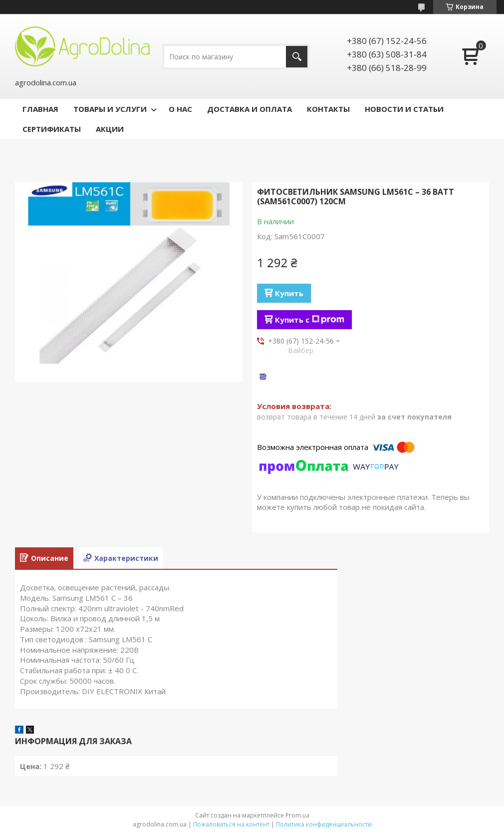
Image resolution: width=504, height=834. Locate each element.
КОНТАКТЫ (328, 109)
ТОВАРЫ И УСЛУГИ (110, 109)
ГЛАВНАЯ (40, 109)
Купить (289, 293)
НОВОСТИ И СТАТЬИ (404, 109)
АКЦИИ (110, 129)
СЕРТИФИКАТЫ (52, 129)
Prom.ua (297, 815)
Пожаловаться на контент (231, 824)
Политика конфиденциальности (324, 824)
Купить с (310, 320)
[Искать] (297, 57)
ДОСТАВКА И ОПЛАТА (250, 109)
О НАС (180, 109)
